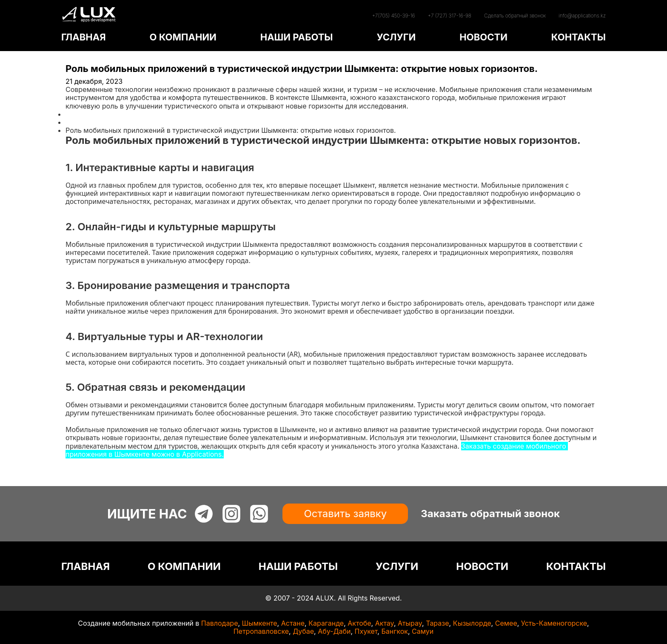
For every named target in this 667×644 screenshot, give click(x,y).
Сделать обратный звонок (515, 16)
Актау (385, 623)
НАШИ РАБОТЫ (297, 37)
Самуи (423, 631)
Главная (79, 114)
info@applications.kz (582, 16)
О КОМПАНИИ (183, 37)
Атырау (410, 623)
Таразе (437, 623)
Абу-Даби (334, 631)
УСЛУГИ (396, 37)
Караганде (326, 623)
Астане (293, 623)
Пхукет (366, 631)
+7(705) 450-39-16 (393, 16)
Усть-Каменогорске (554, 623)
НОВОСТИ (483, 37)
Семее (506, 623)
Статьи (77, 122)
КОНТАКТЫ (579, 37)
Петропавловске (261, 631)
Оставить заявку (345, 514)
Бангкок (395, 631)
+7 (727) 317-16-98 (450, 16)
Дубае (303, 631)
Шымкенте (260, 623)
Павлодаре (220, 623)
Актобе (359, 623)
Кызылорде (472, 623)
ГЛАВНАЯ (84, 37)
